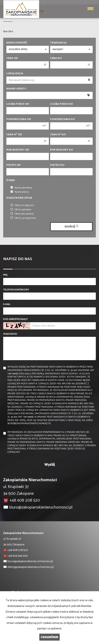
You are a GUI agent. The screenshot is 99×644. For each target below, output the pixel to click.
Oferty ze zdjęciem (22, 205)
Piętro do (57, 165)
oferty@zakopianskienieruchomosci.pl (30, 567)
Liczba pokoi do (62, 104)
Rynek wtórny (20, 192)
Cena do (56, 58)
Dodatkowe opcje (19, 198)
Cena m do (58, 135)
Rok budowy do (62, 150)
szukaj (71, 227)
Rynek (11, 180)
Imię (5, 275)
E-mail (7, 305)
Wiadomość (10, 334)
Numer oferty (16, 89)
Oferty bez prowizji (22, 214)
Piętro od (13, 165)
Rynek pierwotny (21, 188)
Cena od (12, 58)
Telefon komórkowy (16, 290)
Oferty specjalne (21, 210)
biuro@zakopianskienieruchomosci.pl (41, 507)
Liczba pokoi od (18, 104)
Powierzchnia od (19, 119)
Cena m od (14, 135)
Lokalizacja (15, 74)
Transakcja (58, 43)
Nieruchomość (17, 43)
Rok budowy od (18, 150)
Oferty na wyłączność (23, 218)
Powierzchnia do (62, 119)
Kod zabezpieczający (16, 319)
